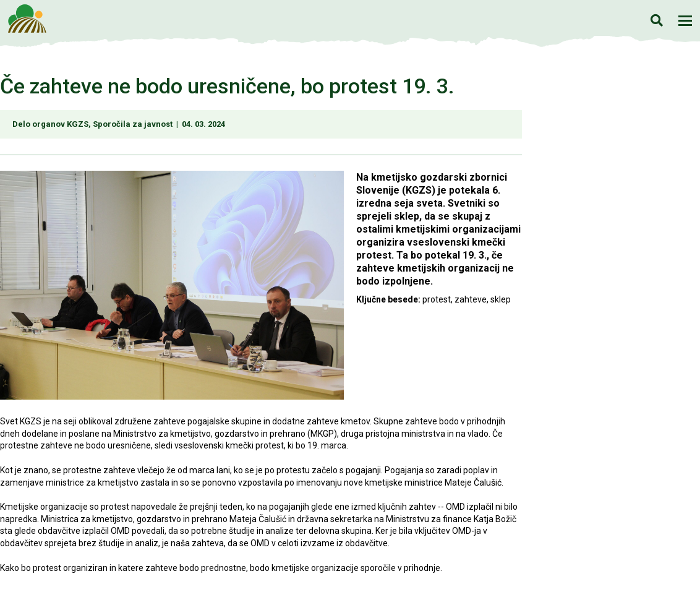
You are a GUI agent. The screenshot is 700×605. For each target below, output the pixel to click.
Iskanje (656, 20)
